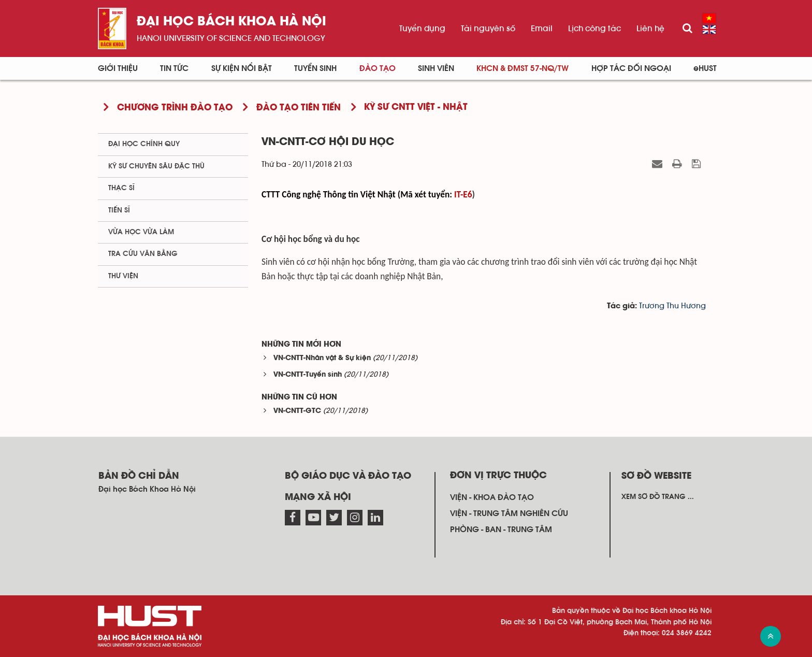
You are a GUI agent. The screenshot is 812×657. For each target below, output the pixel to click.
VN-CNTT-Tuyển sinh (308, 375)
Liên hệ (650, 28)
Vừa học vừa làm (141, 232)
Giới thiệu (118, 68)
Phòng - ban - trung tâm (501, 530)
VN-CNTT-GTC (297, 411)
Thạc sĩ (121, 188)
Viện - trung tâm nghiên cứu (509, 513)
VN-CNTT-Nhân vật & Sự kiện (322, 358)
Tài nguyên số (488, 28)
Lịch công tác (594, 28)
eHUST (705, 68)
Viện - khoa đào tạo (492, 497)
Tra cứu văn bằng (143, 254)
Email (542, 28)
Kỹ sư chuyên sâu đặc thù (156, 166)
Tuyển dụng (422, 28)
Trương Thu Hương (672, 306)
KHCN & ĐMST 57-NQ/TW (523, 68)
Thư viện (123, 276)
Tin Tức (174, 68)
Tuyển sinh (315, 68)
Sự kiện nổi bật (242, 68)
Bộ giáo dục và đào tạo (348, 476)
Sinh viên (436, 68)
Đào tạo (378, 68)
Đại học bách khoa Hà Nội (231, 22)
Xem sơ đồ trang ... (658, 497)
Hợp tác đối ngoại (631, 68)
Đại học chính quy (144, 144)
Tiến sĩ (119, 210)
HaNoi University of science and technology (231, 38)
